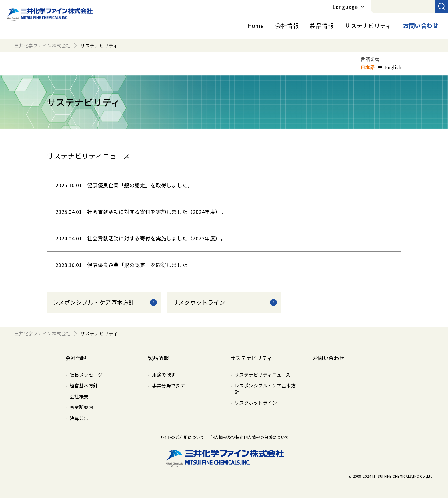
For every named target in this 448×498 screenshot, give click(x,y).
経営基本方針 (84, 385)
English (393, 67)
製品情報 (322, 26)
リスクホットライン (256, 403)
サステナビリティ (368, 26)
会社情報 (287, 26)
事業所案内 (81, 407)
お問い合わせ (420, 26)
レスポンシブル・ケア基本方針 (265, 389)
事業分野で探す (168, 385)
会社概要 (79, 396)
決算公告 (79, 418)
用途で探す (164, 375)
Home (256, 26)
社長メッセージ (86, 375)
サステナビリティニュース (263, 375)
